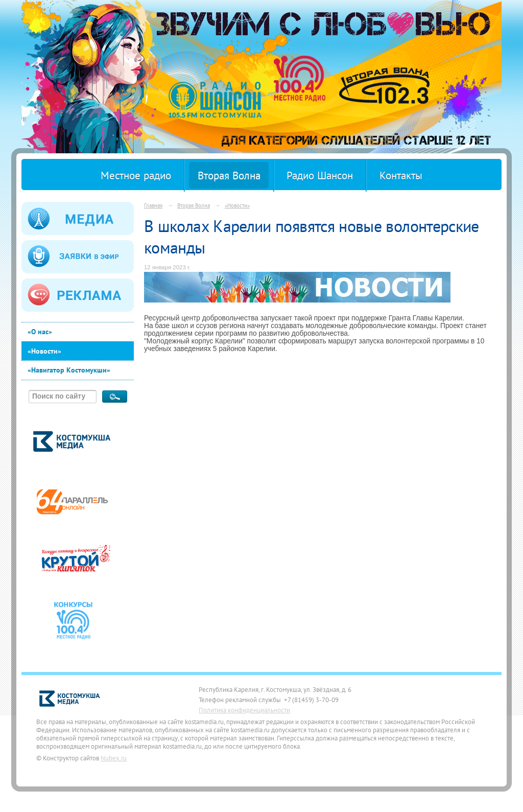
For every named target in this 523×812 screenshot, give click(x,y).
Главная (153, 205)
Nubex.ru (114, 758)
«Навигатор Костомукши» (69, 370)
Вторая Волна (229, 176)
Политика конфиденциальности (244, 710)
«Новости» (44, 351)
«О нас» (40, 332)
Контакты (401, 176)
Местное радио (136, 176)
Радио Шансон (320, 176)
